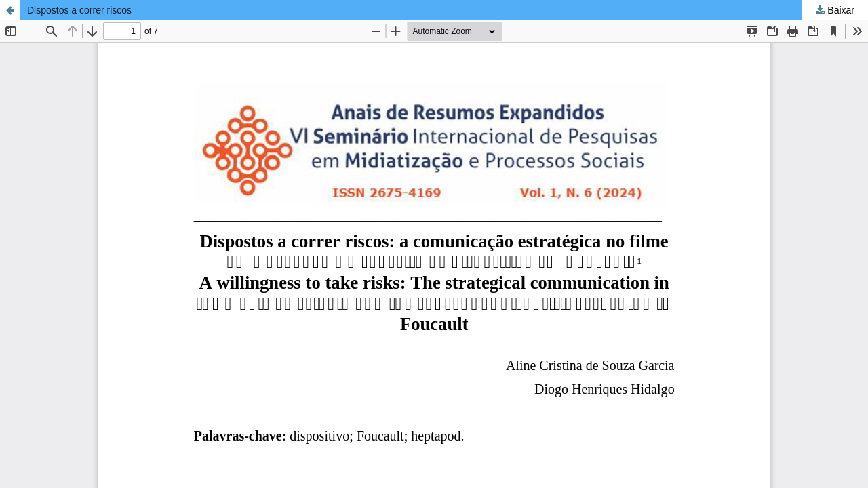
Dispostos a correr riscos (79, 10)
